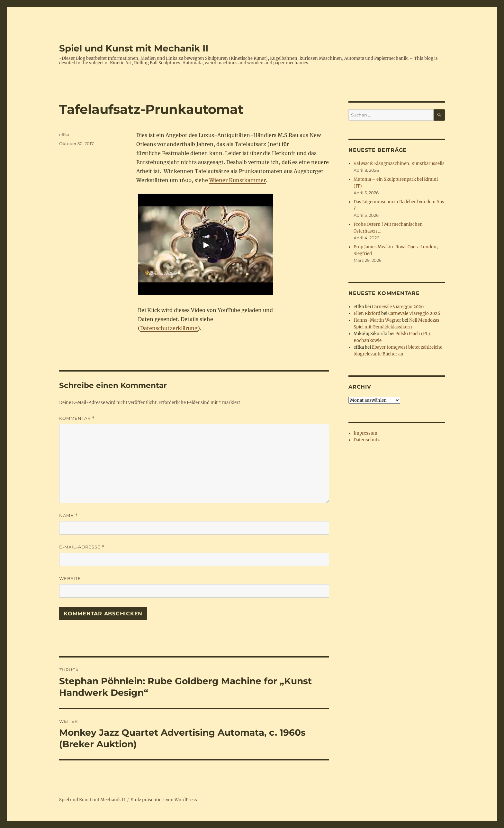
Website (70, 578)
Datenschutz (367, 440)
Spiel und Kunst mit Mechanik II (134, 48)
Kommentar (77, 418)
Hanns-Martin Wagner (377, 320)
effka (64, 134)
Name (68, 515)
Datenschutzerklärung (169, 328)
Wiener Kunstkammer (238, 180)
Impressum (365, 433)
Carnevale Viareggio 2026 (398, 307)
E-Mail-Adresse (82, 547)
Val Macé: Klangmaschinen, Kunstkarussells (399, 164)
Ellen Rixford (367, 313)
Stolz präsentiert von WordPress (164, 800)
